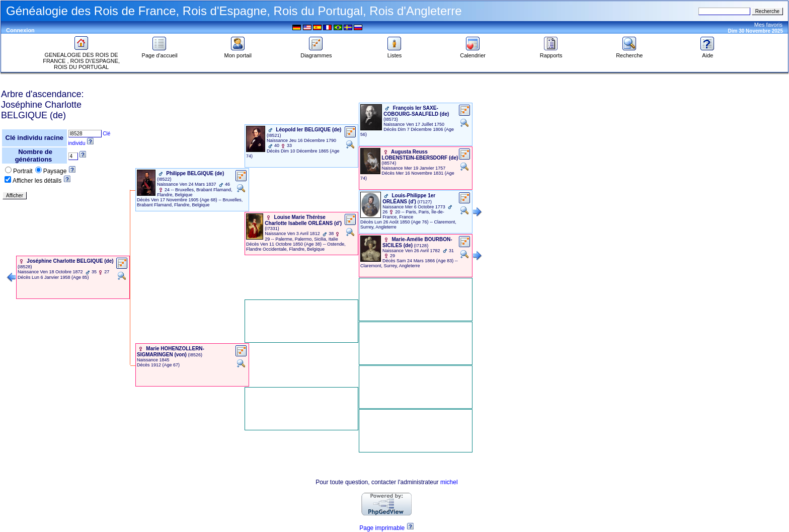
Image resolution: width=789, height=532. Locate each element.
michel (449, 482)
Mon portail (238, 53)
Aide (707, 53)
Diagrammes (316, 53)
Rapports (551, 53)
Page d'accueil (160, 53)
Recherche (629, 53)
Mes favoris (768, 25)
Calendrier (473, 53)
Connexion (20, 30)
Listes (395, 53)
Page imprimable (382, 528)
